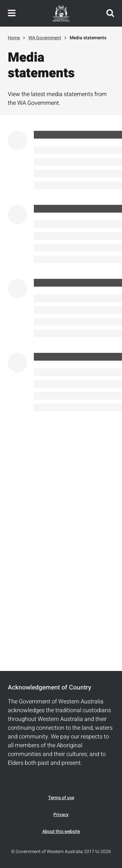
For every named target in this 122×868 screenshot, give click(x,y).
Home (14, 38)
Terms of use (61, 798)
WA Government (45, 38)
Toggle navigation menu (12, 13)
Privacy (61, 815)
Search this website (110, 13)
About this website (61, 831)
